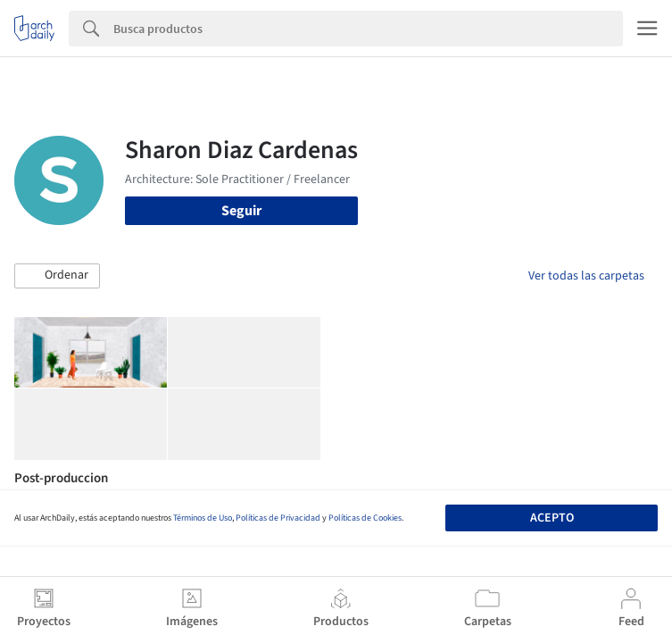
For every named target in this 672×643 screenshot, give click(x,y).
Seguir (241, 211)
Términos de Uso (203, 518)
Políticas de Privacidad (278, 518)
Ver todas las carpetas (586, 276)
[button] (57, 276)
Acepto (552, 518)
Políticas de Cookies (365, 518)
